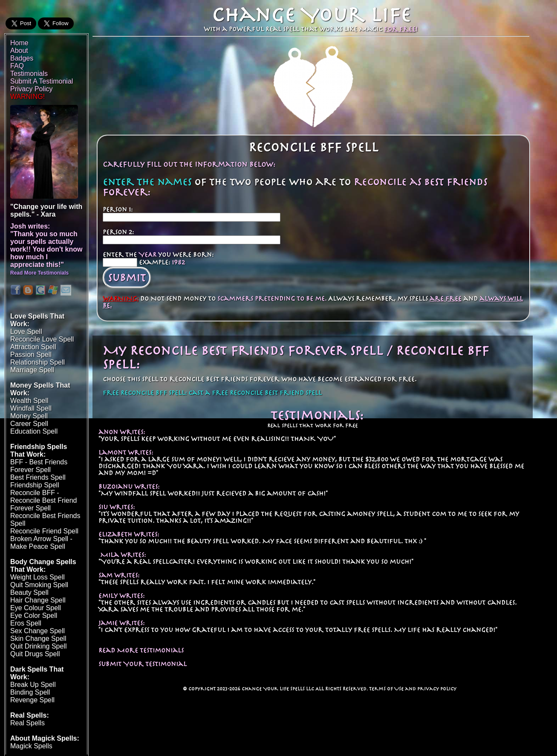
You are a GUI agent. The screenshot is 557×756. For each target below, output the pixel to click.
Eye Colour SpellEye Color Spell (36, 612)
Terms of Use (386, 689)
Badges (22, 58)
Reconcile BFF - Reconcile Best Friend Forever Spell (44, 500)
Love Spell (26, 332)
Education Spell (34, 431)
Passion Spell (31, 355)
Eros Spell (26, 623)
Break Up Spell (33, 685)
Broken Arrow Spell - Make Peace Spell (41, 543)
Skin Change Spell (38, 639)
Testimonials (29, 74)
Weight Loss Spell (38, 577)
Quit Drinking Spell (39, 646)
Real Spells (27, 723)
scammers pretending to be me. (272, 298)
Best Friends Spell (38, 477)
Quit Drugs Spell (35, 654)
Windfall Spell (31, 408)
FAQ (17, 66)
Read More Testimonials (141, 650)
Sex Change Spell (38, 631)
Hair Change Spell (38, 600)
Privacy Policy (437, 689)
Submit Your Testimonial (143, 664)
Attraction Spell (33, 347)
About (19, 51)
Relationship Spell (38, 362)
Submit (127, 278)
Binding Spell (30, 692)
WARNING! (27, 97)
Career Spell (29, 424)
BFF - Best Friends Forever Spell (39, 466)
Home (19, 43)
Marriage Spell (32, 370)
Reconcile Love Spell (42, 339)
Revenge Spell (32, 700)
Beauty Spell (29, 592)
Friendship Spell (35, 485)
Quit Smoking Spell (39, 585)
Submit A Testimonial (42, 81)
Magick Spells (31, 746)
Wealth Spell (29, 401)
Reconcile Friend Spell (44, 531)
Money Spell (29, 416)
